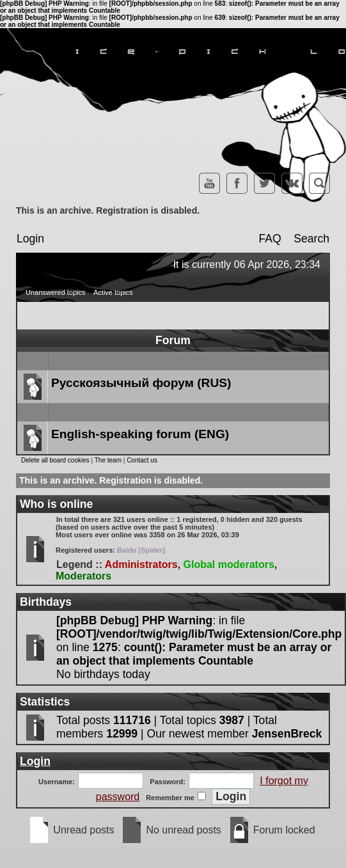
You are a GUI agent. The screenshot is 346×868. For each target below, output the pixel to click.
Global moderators (229, 564)
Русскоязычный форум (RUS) (141, 383)
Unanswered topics (56, 292)
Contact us (142, 460)
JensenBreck (287, 734)
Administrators (141, 564)
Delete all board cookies (55, 460)
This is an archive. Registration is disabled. (108, 210)
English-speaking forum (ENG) (140, 434)
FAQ (270, 239)
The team (108, 460)
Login (30, 239)
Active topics (113, 292)
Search (311, 239)
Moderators (83, 576)
